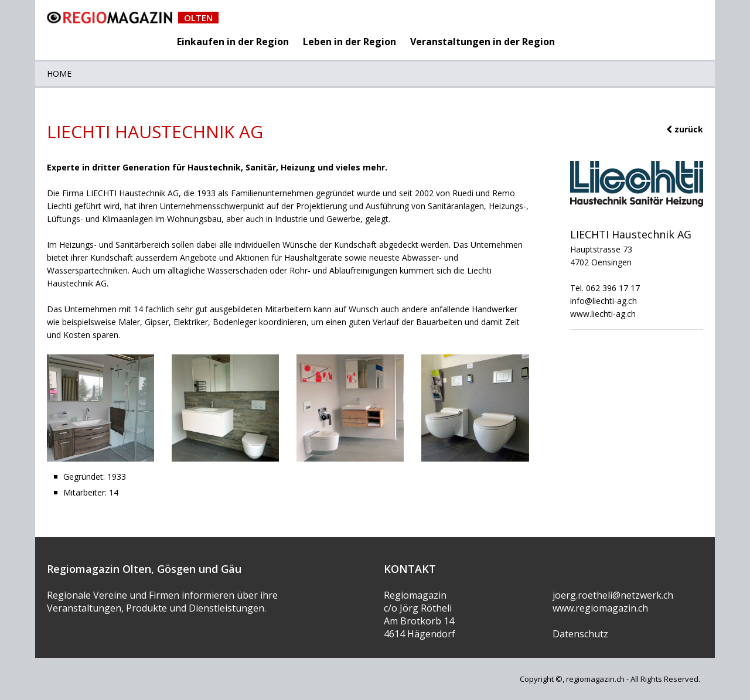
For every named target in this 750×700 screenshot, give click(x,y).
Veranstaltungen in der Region (483, 42)
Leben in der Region (350, 42)
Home (59, 74)
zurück (685, 129)
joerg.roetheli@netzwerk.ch (613, 595)
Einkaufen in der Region (233, 42)
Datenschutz (580, 634)
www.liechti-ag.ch (603, 314)
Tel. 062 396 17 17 (605, 288)
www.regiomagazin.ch (600, 608)
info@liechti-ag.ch (604, 301)
